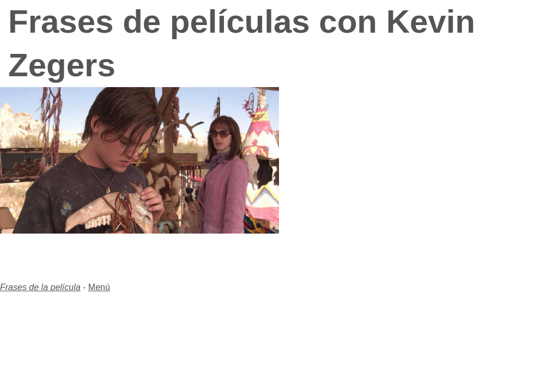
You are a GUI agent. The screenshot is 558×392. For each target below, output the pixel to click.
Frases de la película (40, 287)
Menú (99, 287)
